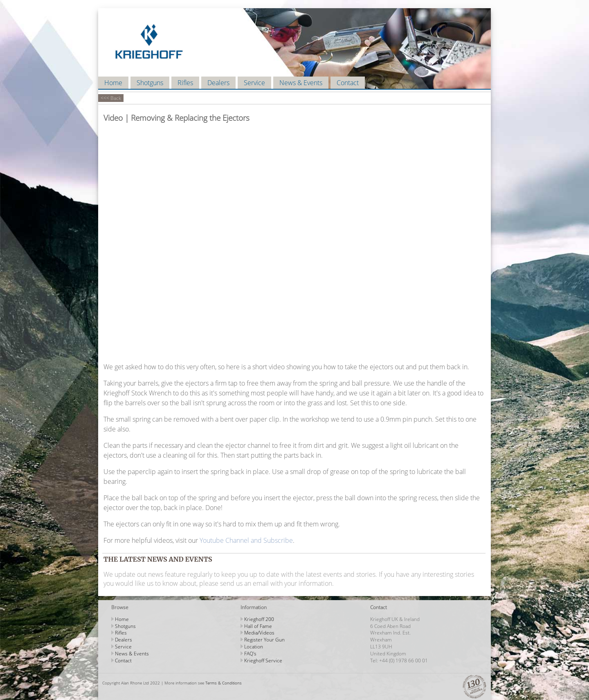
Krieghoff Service (263, 660)
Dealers (218, 83)
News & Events (301, 83)
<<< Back (111, 98)
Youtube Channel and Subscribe (246, 540)
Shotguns (150, 83)
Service (254, 83)
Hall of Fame (258, 626)
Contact (348, 83)
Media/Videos (259, 633)
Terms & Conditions (224, 683)
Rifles (185, 83)
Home (113, 83)
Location (254, 647)
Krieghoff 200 (259, 619)
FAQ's (250, 654)
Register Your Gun (264, 640)
